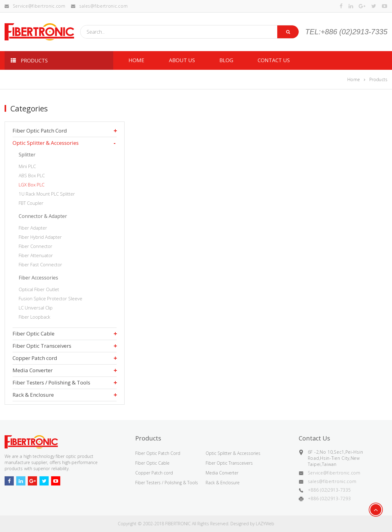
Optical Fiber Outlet (39, 289)
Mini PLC (27, 166)
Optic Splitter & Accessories (46, 143)
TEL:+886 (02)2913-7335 (346, 32)
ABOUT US (182, 60)
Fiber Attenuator (36, 255)
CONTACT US (274, 60)
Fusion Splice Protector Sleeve (50, 298)
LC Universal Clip (36, 308)
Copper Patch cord (35, 358)
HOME (136, 60)
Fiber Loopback (34, 317)
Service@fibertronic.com (35, 6)
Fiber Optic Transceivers (42, 346)
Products (378, 79)
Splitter (27, 155)
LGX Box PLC (32, 185)
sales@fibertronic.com (99, 6)
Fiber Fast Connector (40, 264)
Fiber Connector (35, 246)
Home (354, 79)
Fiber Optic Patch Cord (40, 131)
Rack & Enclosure (33, 395)
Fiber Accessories (38, 278)
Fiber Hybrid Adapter (40, 237)
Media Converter (33, 370)
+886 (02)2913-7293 (329, 498)
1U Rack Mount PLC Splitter (47, 194)
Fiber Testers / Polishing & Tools (51, 382)
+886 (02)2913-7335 (329, 490)
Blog (226, 60)
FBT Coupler (31, 203)
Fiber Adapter (33, 228)
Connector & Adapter (43, 216)
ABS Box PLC (32, 175)
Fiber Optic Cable (34, 333)
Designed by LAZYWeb (252, 524)
